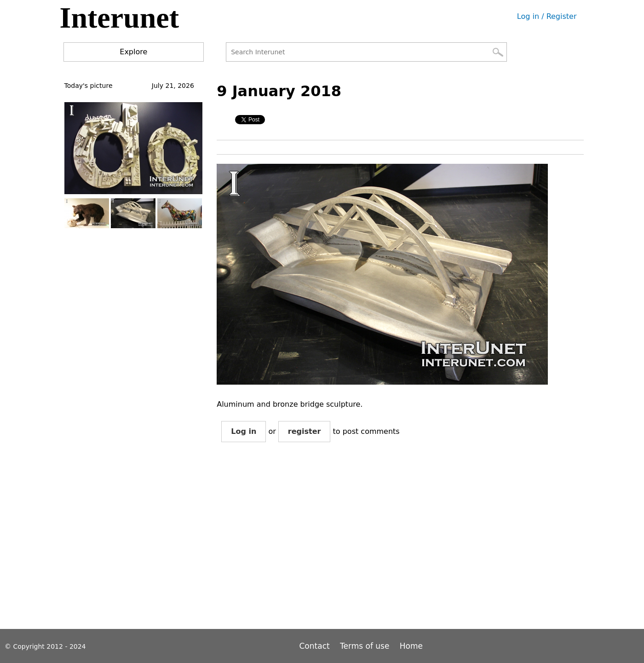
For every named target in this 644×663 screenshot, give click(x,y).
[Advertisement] (384, 543)
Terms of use (365, 646)
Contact (316, 646)
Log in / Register (547, 16)
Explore (133, 52)
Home (411, 646)
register (305, 431)
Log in (244, 431)
